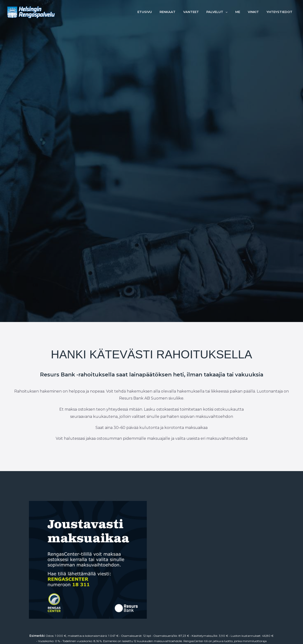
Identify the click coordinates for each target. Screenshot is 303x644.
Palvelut (222, 12)
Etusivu (154, 12)
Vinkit (256, 12)
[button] (230, 12)
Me (241, 12)
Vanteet (197, 12)
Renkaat (175, 12)
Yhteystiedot (280, 12)
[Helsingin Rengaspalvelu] (31, 12)
